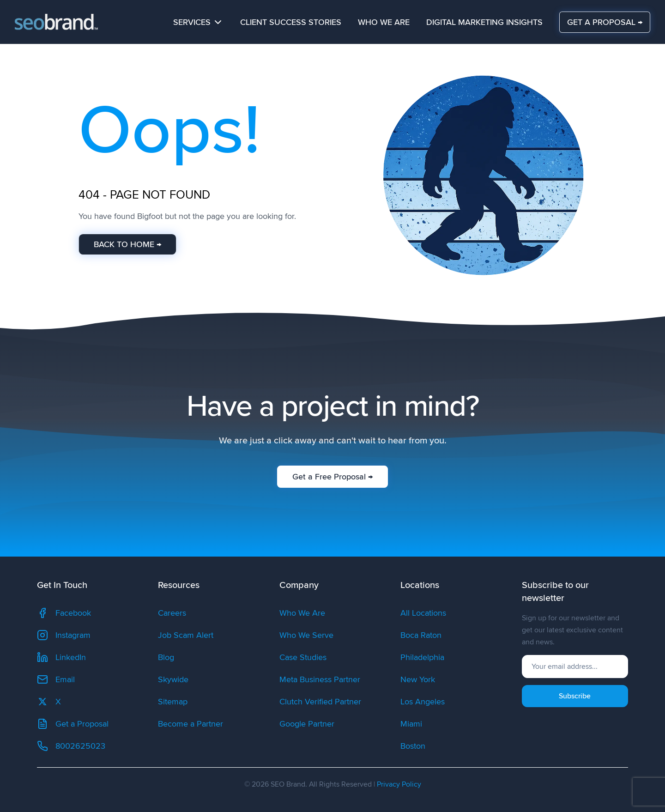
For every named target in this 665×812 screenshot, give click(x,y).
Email (56, 679)
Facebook (64, 613)
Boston (413, 746)
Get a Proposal (73, 724)
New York (418, 679)
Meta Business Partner (320, 679)
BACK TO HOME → (127, 244)
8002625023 (71, 746)
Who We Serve (306, 635)
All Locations (423, 613)
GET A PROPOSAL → (605, 22)
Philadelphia (422, 657)
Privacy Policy (399, 784)
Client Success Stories (291, 22)
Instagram (64, 635)
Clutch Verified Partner (320, 702)
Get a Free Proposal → (332, 476)
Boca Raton (421, 635)
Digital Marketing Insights (484, 22)
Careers (172, 613)
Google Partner (307, 724)
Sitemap (173, 702)
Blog (166, 657)
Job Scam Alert (186, 635)
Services (198, 22)
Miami (411, 724)
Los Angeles (423, 702)
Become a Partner (190, 724)
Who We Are (384, 22)
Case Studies (303, 657)
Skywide (173, 679)
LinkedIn (61, 657)
